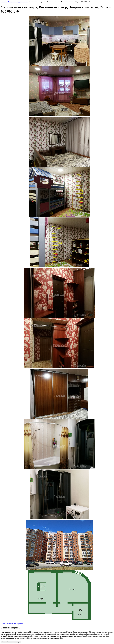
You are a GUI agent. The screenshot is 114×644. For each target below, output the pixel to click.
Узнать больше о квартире (11, 642)
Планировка (18, 623)
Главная (4, 2)
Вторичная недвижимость (18, 2)
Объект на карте (7, 623)
